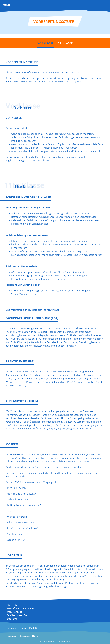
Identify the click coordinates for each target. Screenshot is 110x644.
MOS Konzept (14, 612)
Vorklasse (45, 43)
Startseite (12, 605)
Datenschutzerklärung (29, 636)
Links (23, 628)
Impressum (12, 636)
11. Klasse (65, 43)
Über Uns (12, 619)
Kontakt (33, 628)
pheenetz (67, 641)
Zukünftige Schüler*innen (21, 608)
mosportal (12, 628)
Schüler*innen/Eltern (18, 615)
